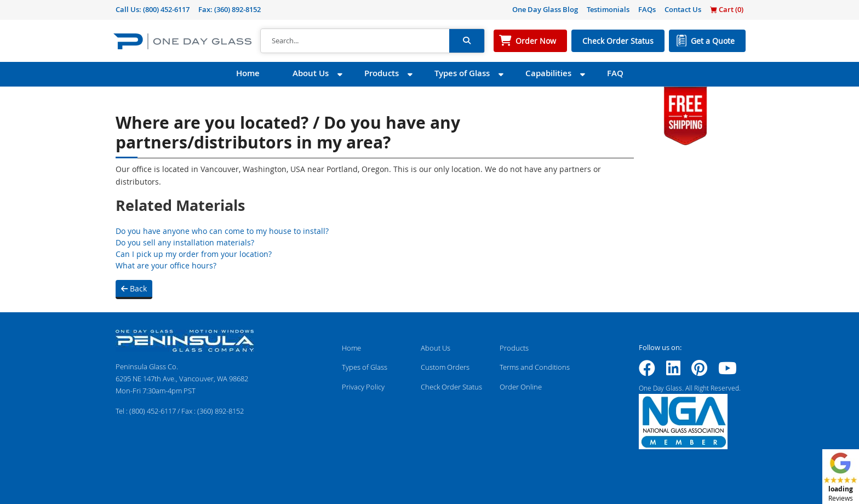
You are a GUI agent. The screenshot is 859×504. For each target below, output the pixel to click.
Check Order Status (618, 41)
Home (248, 73)
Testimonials (608, 9)
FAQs (647, 9)
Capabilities (548, 73)
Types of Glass (462, 73)
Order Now (536, 41)
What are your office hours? (166, 265)
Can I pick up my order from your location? (194, 254)
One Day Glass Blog (545, 9)
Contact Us (683, 9)
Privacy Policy (363, 387)
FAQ (615, 73)
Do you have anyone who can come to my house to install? (222, 231)
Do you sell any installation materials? (185, 242)
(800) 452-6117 (166, 9)
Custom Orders (445, 367)
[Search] (355, 41)
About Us (311, 73)
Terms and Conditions (535, 367)
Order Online (521, 387)
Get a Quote (713, 41)
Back (134, 288)
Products (382, 73)
